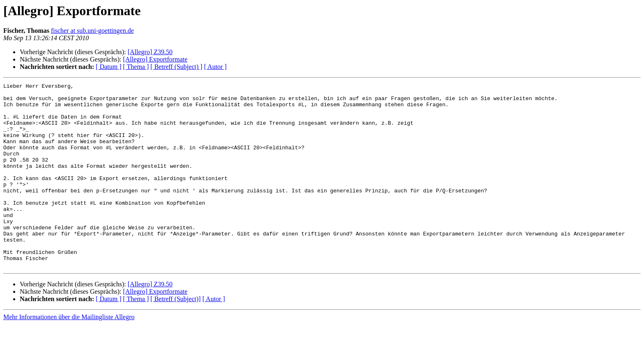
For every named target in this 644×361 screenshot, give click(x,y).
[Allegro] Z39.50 (150, 52)
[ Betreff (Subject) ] (176, 67)
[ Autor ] (215, 67)
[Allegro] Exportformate (155, 59)
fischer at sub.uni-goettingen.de (92, 31)
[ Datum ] (108, 67)
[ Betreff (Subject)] (175, 336)
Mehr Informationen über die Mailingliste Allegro (69, 354)
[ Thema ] (136, 67)
